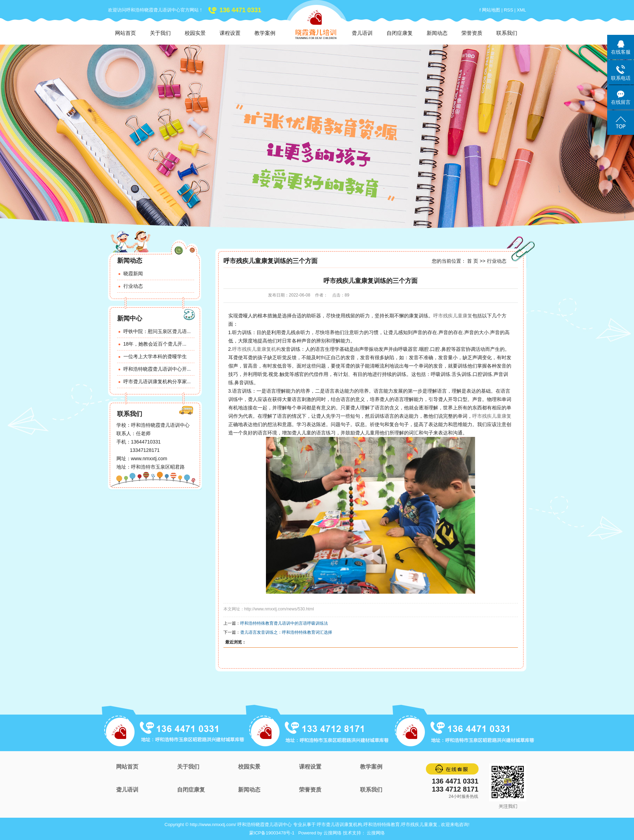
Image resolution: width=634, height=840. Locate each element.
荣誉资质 (472, 33)
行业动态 (133, 286)
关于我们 (160, 33)
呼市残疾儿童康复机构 (257, 349)
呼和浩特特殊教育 (382, 824)
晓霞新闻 (133, 273)
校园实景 (195, 33)
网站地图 (492, 10)
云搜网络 (333, 833)
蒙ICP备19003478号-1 (272, 833)
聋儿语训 (362, 33)
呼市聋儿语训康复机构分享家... (157, 382)
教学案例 (265, 33)
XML (522, 10)
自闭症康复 (400, 33)
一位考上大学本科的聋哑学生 (155, 356)
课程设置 (230, 33)
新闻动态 (437, 33)
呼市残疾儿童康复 (453, 316)
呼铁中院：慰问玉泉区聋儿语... (157, 331)
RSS (508, 10)
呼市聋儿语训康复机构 (339, 824)
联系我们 (507, 33)
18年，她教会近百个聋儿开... (155, 344)
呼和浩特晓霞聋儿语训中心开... (157, 369)
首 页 (473, 261)
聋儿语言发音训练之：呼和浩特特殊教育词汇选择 (286, 632)
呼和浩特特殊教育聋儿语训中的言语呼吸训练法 (284, 623)
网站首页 (125, 33)
